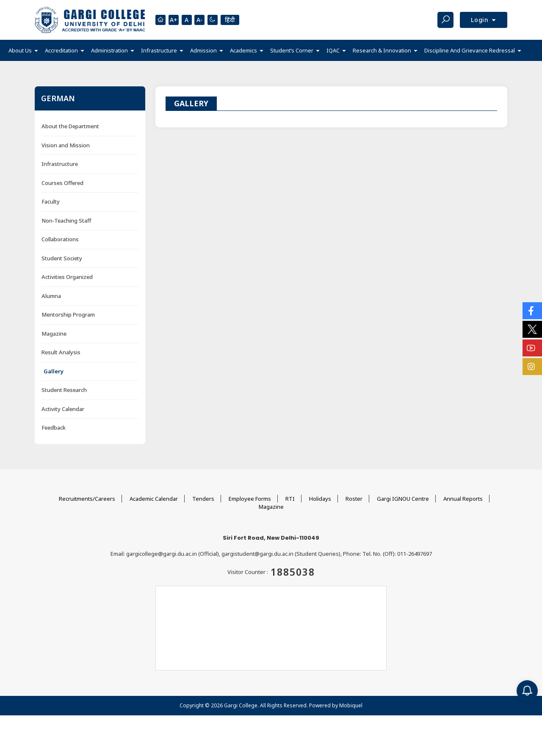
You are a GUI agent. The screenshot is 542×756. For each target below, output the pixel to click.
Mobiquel (351, 705)
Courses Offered (62, 183)
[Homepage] (160, 20)
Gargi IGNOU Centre (403, 499)
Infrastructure (60, 164)
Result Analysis (61, 352)
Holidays (320, 499)
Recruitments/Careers (87, 499)
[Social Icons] (532, 311)
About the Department (70, 126)
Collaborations (60, 239)
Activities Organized (67, 277)
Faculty (51, 201)
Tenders (203, 499)
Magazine (54, 334)
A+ (174, 20)
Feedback (54, 428)
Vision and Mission (66, 145)
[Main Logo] (90, 20)
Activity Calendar (63, 409)
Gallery (54, 371)
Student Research (64, 390)
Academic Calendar (154, 499)
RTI (290, 499)
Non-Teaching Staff (66, 221)
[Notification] (527, 691)
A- (200, 20)
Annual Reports (463, 499)
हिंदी (230, 20)
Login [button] (481, 20)
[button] (23, 51)
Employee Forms (250, 499)
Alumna (51, 296)
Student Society (62, 258)
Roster (354, 499)
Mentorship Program (68, 315)
